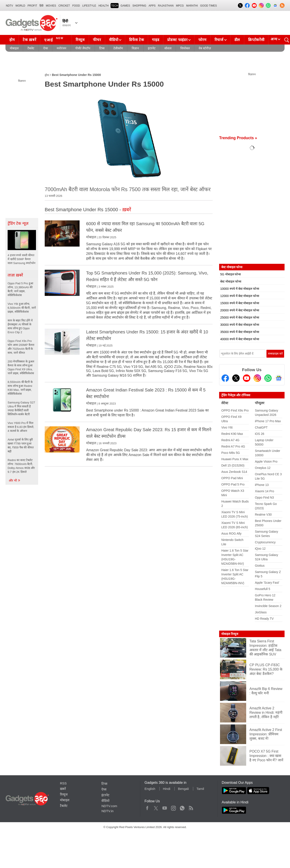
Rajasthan (166, 6)
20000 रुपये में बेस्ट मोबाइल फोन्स (240, 310)
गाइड (156, 40)
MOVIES (51, 6)
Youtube (165, 807)
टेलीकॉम (118, 48)
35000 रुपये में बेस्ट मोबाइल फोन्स (240, 332)
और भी (15, 480)
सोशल (168, 48)
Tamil (200, 789)
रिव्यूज (80, 40)
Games (125, 6)
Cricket (64, 6)
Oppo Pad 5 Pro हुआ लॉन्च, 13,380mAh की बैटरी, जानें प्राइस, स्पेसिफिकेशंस (20, 289)
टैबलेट (31, 48)
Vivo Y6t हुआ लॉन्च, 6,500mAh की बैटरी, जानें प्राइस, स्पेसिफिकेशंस (22, 308)
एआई (54, 39)
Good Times (208, 6)
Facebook (147, 807)
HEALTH (104, 6)
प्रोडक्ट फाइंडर (177, 40)
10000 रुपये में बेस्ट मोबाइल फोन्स (240, 289)
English (150, 789)
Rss (191, 807)
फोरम (202, 40)
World (20, 6)
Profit (32, 6)
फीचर (97, 40)
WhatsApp (182, 807)
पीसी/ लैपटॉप (83, 48)
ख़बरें (63, 789)
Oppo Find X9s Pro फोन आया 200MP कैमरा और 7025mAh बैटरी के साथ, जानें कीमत (21, 347)
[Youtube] (247, 378)
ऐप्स (45, 48)
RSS (63, 783)
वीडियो (114, 40)
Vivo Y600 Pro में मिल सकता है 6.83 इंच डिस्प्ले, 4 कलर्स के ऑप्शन (21, 427)
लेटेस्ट (225, 403)
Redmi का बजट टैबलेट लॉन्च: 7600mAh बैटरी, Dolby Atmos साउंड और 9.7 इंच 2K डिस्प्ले (21, 466)
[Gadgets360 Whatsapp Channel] (268, 378)
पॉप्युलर (260, 403)
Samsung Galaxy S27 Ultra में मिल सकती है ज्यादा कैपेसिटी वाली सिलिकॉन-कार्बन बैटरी (21, 408)
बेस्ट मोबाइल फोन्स (231, 281)
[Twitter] (236, 378)
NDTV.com (109, 806)
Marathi (192, 6)
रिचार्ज (219, 40)
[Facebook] (225, 378)
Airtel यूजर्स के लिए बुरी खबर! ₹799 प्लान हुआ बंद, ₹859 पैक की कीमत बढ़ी (21, 445)
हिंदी (41, 6)
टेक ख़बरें (29, 40)
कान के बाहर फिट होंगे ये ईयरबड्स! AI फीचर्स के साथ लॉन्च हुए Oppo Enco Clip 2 (20, 326)
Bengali (183, 789)
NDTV (9, 6)
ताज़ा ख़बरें (15, 275)
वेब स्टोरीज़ (205, 48)
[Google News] (279, 378)
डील (237, 40)
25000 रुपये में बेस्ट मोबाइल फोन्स (240, 317)
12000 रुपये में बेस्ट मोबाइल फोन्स (240, 296)
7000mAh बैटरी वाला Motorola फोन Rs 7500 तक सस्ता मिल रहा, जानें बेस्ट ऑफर (128, 189)
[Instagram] (257, 378)
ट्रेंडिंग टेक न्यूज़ (18, 223)
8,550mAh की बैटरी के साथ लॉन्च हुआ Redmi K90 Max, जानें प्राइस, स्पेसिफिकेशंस (20, 388)
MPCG (180, 6)
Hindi (167, 789)
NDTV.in (107, 811)
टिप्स (102, 48)
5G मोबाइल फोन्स (230, 274)
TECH (115, 6)
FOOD (76, 6)
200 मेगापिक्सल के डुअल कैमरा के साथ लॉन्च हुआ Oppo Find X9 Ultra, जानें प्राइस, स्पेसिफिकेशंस (21, 367)
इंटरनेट (152, 48)
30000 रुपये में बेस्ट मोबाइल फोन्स (240, 325)
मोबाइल (14, 48)
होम (12, 40)
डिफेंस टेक (136, 40)
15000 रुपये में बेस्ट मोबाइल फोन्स (240, 303)
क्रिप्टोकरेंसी (256, 40)
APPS (152, 6)
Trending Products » (238, 138)
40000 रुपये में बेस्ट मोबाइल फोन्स (240, 339)
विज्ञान (135, 48)
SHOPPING (139, 6)
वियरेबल (185, 48)
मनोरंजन (61, 48)
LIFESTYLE (89, 6)
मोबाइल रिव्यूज (230, 634)
